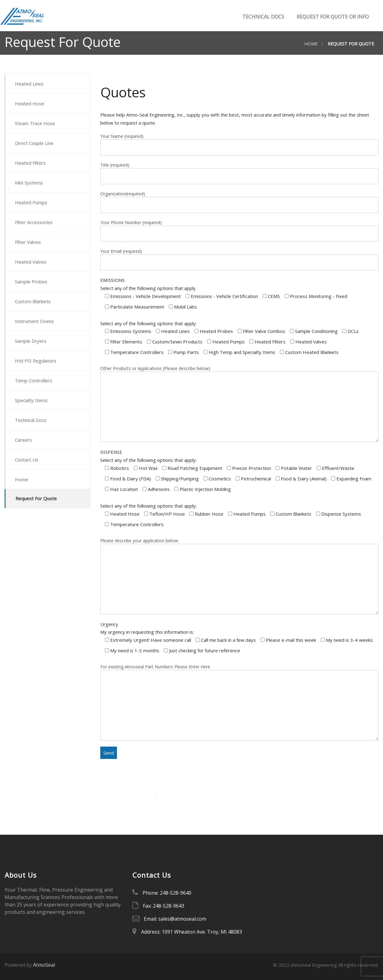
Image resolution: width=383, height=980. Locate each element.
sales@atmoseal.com (182, 919)
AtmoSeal (44, 965)
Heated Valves (31, 262)
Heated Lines (29, 84)
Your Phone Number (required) (239, 231)
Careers (23, 440)
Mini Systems (29, 183)
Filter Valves (28, 242)
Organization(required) (239, 202)
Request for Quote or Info (332, 17)
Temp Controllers (33, 381)
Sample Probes (31, 282)
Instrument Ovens (34, 321)
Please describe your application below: (239, 576)
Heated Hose (29, 104)
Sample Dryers (31, 341)
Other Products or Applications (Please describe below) (239, 404)
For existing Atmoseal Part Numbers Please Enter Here (239, 702)
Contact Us (27, 460)
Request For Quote (36, 498)
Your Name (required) (239, 144)
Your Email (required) (239, 259)
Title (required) (239, 173)
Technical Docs (263, 17)
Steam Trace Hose (35, 123)
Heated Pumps (31, 202)
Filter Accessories (34, 222)
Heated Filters (30, 163)
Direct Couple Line (34, 143)
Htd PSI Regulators (35, 361)
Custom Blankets (33, 301)
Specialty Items (31, 400)
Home (311, 44)
